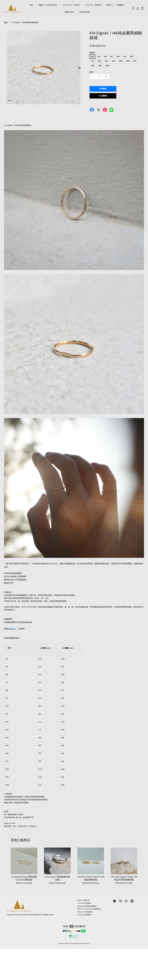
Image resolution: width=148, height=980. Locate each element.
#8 (118, 56)
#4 (92, 56)
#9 (125, 56)
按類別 (110, 5)
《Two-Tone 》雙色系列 (93, 5)
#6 (105, 56)
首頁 (31, 5)
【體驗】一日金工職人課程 (47, 5)
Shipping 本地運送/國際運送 (87, 906)
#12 (99, 61)
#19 (100, 66)
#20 (107, 66)
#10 (131, 56)
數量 (91, 72)
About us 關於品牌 (84, 900)
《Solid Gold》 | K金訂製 (71, 5)
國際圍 (92, 53)
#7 (112, 56)
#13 (106, 61)
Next (79, 68)
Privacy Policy (75, 944)
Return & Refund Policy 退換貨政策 (89, 909)
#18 (93, 66)
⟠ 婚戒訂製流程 (85, 12)
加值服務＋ (121, 5)
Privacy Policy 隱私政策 (85, 912)
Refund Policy (85, 944)
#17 (135, 61)
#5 (99, 56)
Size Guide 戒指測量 (84, 903)
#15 (121, 61)
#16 (128, 61)
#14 (114, 61)
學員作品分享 (69, 12)
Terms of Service (64, 944)
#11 (93, 61)
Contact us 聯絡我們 (84, 915)
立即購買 (103, 89)
